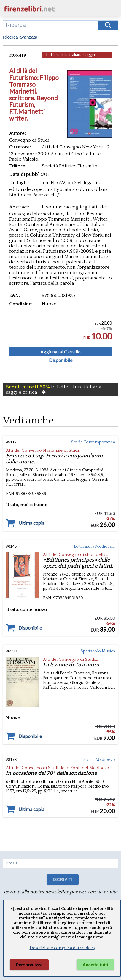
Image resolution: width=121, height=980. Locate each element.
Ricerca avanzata (20, 37)
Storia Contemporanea (93, 442)
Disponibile (61, 360)
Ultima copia (31, 523)
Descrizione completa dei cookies (62, 948)
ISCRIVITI (63, 879)
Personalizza (29, 965)
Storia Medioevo (99, 760)
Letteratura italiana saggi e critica (71, 57)
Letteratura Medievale (94, 546)
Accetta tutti (95, 965)
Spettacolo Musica (98, 651)
